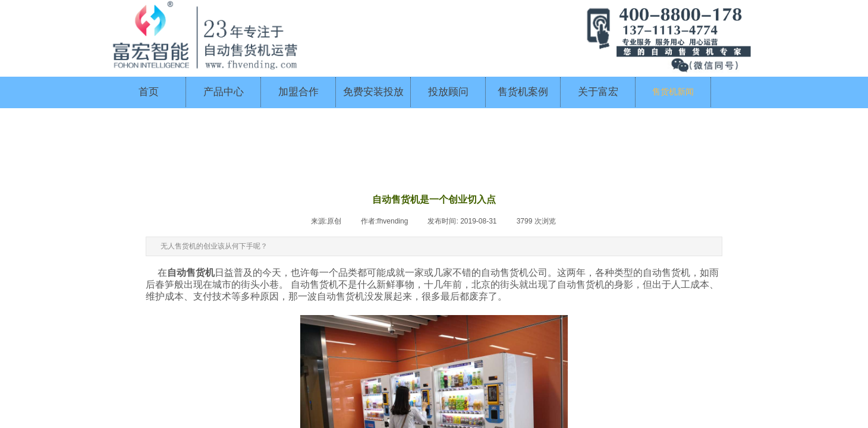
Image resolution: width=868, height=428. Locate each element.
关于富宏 (598, 92)
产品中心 (224, 92)
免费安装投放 (373, 92)
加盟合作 (298, 92)
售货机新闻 (673, 92)
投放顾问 (448, 92)
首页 (149, 92)
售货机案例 (523, 92)
